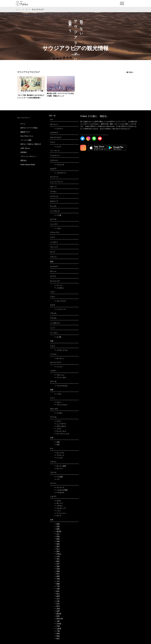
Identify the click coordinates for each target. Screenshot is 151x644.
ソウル (58, 394)
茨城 (57, 609)
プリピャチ (59, 165)
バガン (58, 228)
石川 (57, 599)
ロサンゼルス (60, 426)
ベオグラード (60, 173)
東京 (57, 639)
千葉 (57, 586)
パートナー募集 (26, 140)
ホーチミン (59, 358)
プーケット (59, 455)
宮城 (57, 569)
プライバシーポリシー (28, 156)
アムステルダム (61, 386)
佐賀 (57, 526)
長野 (57, 611)
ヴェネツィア (60, 508)
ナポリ (58, 501)
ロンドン (59, 468)
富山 (57, 549)
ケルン (58, 402)
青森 (57, 571)
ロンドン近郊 (60, 466)
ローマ (58, 516)
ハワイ (58, 429)
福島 (57, 544)
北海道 (58, 624)
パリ (57, 479)
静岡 (57, 596)
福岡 (57, 576)
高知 (57, 536)
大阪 (57, 621)
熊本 (57, 551)
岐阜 (57, 561)
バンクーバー (60, 309)
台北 (57, 444)
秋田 (57, 539)
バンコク (59, 458)
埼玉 (57, 559)
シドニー (59, 367)
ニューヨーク (60, 424)
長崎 (57, 634)
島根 (57, 636)
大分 (57, 581)
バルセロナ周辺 (61, 490)
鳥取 (57, 529)
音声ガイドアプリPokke (29, 128)
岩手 (57, 564)
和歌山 (58, 554)
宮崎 (57, 541)
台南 (57, 442)
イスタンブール (61, 350)
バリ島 (58, 215)
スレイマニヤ (60, 301)
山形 (57, 556)
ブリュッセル (60, 377)
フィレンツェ (60, 513)
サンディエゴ (60, 431)
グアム (58, 421)
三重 (57, 631)
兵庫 (57, 589)
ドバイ (58, 147)
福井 (57, 546)
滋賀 (57, 566)
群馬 (57, 616)
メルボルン (59, 288)
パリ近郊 (59, 477)
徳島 (57, 524)
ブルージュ (59, 375)
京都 (57, 626)
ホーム (19, 10)
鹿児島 (58, 531)
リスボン (59, 413)
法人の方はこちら (27, 136)
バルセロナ (59, 492)
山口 (57, 534)
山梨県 (58, 629)
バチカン (59, 506)
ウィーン (59, 285)
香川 (57, 574)
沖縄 (57, 579)
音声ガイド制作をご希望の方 (31, 144)
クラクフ (59, 129)
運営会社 (24, 160)
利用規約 (24, 152)
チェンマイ (59, 453)
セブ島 (58, 337)
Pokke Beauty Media (28, 165)
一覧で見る (129, 72)
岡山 (57, 594)
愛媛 (57, 584)
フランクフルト (61, 405)
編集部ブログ (25, 132)
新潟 (57, 606)
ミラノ (58, 511)
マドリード (59, 488)
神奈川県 (59, 619)
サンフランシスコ (62, 434)
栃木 (57, 591)
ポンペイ (59, 503)
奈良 (57, 604)
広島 (57, 601)
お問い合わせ (25, 148)
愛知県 (58, 614)
